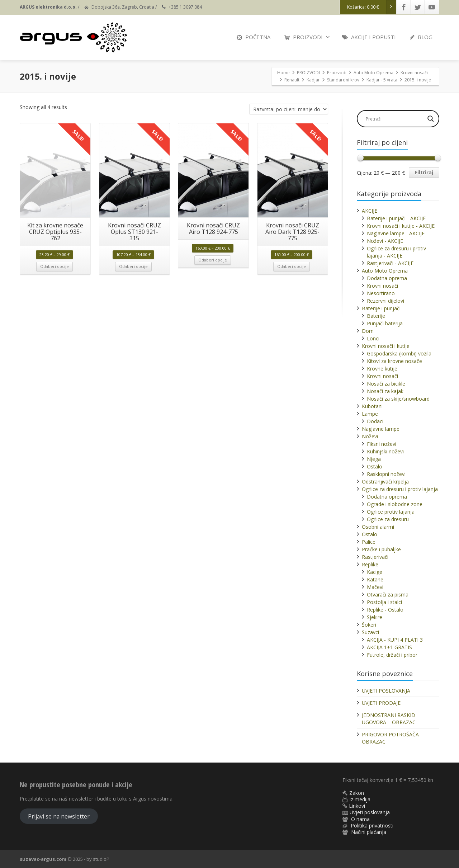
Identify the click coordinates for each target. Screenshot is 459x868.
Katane (375, 579)
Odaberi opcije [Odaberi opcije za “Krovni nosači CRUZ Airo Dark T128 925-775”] (292, 266)
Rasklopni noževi (386, 474)
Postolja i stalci (384, 602)
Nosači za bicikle (386, 384)
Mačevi (375, 587)
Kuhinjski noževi (385, 451)
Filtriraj (424, 172)
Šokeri (369, 625)
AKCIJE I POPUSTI (369, 37)
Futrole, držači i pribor (392, 655)
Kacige (375, 572)
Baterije (376, 316)
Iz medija (360, 799)
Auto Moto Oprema (385, 271)
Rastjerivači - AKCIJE (390, 263)
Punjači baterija (385, 323)
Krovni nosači (382, 286)
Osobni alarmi (378, 527)
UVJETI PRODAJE (381, 703)
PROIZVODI (307, 37)
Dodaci (375, 421)
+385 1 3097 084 (185, 7)
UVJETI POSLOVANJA (386, 691)
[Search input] (394, 119)
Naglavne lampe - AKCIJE (396, 233)
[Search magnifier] (431, 119)
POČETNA (254, 37)
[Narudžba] (289, 109)
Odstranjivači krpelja (385, 482)
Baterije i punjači (381, 308)
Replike (370, 564)
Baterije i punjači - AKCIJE (396, 218)
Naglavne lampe (381, 429)
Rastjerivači (375, 557)
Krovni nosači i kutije (386, 346)
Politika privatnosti (372, 825)
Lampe (370, 414)
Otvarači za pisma (388, 595)
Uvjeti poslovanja (370, 812)
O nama (360, 819)
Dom (368, 331)
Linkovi (357, 806)
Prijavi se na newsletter (59, 816)
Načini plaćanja (369, 832)
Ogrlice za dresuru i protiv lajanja (400, 489)
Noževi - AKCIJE (385, 241)
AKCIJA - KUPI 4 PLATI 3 (395, 640)
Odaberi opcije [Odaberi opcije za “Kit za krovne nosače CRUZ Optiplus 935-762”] (55, 266)
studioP (101, 859)
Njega (374, 459)
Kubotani (372, 406)
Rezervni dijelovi (385, 301)
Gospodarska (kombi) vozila (399, 353)
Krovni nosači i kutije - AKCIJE (401, 226)
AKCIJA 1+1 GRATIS (389, 647)
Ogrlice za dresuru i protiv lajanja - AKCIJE (396, 252)
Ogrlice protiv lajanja (391, 512)
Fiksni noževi (382, 444)
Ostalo (375, 466)
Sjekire (375, 617)
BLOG (421, 37)
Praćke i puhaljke (381, 549)
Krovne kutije (382, 369)
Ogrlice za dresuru (388, 519)
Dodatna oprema (387, 278)
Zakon (357, 793)
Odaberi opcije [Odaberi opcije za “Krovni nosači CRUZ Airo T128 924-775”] (213, 260)
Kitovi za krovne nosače (394, 361)
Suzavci (370, 632)
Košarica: (372, 7)
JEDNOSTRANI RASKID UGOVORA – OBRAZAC (389, 719)
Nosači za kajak (385, 391)
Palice (369, 542)
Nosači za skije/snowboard (398, 399)
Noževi (370, 436)
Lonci (373, 338)
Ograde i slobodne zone (395, 504)
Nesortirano (381, 293)
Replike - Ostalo (385, 610)
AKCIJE (370, 211)
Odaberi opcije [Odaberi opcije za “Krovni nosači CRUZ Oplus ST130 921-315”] (133, 266)
